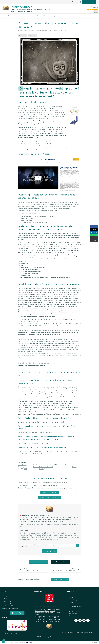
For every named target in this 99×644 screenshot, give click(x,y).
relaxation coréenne (62, 537)
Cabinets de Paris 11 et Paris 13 (44, 616)
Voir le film (51, 453)
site (21, 526)
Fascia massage (47, 613)
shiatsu (70, 535)
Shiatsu (74, 467)
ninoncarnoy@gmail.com (12, 608)
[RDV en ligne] (17, 613)
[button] (3, 641)
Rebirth (41, 469)
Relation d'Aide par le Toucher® (43, 467)
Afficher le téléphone (10, 606)
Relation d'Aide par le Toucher (30, 202)
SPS (25, 469)
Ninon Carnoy (22, 465)
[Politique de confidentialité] (9, 633)
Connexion (94, 642)
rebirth (74, 537)
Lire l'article (61, 422)
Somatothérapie (40, 611)
